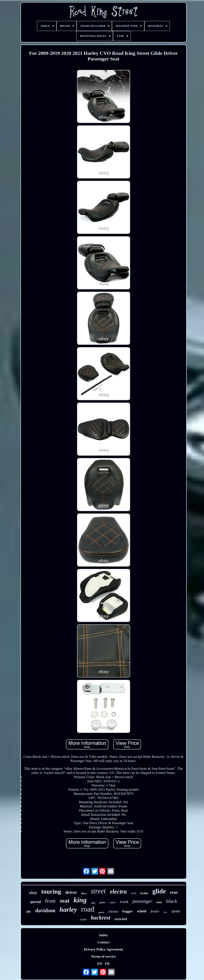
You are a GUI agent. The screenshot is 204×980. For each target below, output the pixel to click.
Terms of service (103, 956)
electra (118, 891)
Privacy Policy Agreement (104, 949)
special (35, 902)
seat (65, 901)
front (50, 901)
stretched (121, 919)
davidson (45, 910)
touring (51, 891)
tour (159, 902)
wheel (142, 911)
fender (155, 911)
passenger (142, 901)
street (98, 891)
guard (101, 912)
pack (102, 902)
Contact (104, 942)
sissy (33, 893)
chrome (113, 911)
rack (134, 893)
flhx (166, 912)
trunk (124, 902)
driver (71, 892)
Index (104, 935)
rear (174, 892)
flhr (29, 912)
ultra (84, 893)
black (172, 901)
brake (144, 893)
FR (107, 964)
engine (112, 902)
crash (83, 919)
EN (100, 964)
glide (159, 891)
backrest (101, 918)
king (80, 900)
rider (93, 903)
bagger (128, 911)
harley (68, 909)
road (88, 909)
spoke (176, 911)
